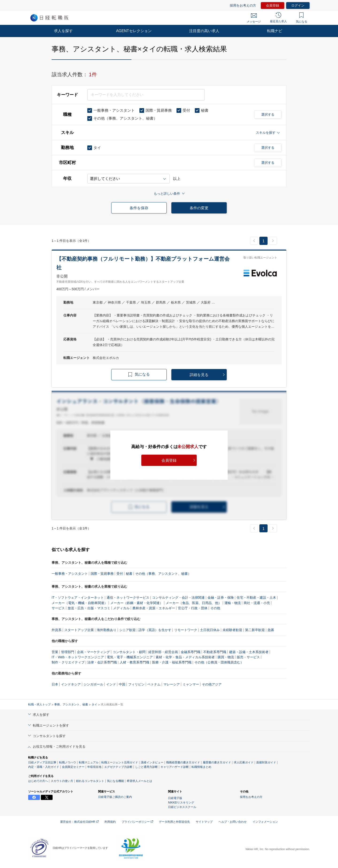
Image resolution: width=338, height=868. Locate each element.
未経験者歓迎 (232, 630)
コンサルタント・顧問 (129, 652)
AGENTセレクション (134, 31)
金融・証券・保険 (221, 598)
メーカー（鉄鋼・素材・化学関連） (137, 603)
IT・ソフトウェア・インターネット (78, 598)
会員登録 (273, 5)
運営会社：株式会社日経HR (79, 822)
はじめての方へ (38, 781)
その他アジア (212, 684)
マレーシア (172, 684)
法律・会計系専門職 (102, 662)
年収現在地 (94, 767)
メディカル (121, 608)
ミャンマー (191, 684)
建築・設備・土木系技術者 (249, 652)
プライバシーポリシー (137, 822)
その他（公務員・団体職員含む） (219, 662)
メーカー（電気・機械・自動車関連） (80, 603)
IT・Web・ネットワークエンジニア (78, 657)
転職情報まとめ (201, 767)
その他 (215, 608)
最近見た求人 (278, 18)
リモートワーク (186, 630)
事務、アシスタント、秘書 (71, 704)
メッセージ (254, 18)
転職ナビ (275, 31)
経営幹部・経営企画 (163, 652)
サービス (58, 608)
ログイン (298, 5)
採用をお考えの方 (243, 5)
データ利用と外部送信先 (174, 822)
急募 (271, 630)
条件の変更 (199, 208)
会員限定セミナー (73, 767)
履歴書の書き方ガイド (217, 762)
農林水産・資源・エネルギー (154, 608)
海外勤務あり (107, 630)
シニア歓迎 (127, 630)
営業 (55, 652)
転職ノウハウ (68, 762)
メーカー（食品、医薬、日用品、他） (194, 603)
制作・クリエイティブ (68, 662)
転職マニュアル (89, 762)
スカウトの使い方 (62, 781)
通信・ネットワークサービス (128, 598)
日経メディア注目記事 (42, 762)
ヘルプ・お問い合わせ (233, 822)
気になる (302, 18)
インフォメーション (265, 822)
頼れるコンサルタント (90, 781)
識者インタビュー (152, 762)
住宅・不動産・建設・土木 (256, 598)
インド (111, 684)
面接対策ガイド (266, 762)
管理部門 (68, 652)
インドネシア (71, 684)
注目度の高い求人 (204, 31)
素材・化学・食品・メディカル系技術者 (185, 657)
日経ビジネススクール (182, 807)
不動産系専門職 (215, 652)
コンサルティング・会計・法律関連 (178, 598)
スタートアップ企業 (79, 630)
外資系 (57, 630)
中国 (122, 684)
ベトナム (154, 684)
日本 (55, 684)
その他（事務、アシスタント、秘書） (163, 574)
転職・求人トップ (39, 704)
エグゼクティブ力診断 (118, 767)
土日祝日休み (210, 630)
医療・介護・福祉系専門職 (172, 662)
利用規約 (110, 822)
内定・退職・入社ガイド (44, 767)
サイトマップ (204, 822)
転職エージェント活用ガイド (120, 762)
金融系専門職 (191, 652)
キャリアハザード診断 (175, 767)
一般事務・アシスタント (70, 574)
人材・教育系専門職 (134, 662)
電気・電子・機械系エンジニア (130, 657)
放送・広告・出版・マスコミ (89, 608)
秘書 (129, 574)
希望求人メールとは (139, 781)
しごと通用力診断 (146, 767)
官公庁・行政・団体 (193, 608)
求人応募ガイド (244, 762)
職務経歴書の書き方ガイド (183, 762)
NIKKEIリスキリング (181, 803)
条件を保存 (139, 208)
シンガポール (93, 684)
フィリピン (136, 684)
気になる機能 (115, 781)
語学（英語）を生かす (155, 630)
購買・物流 (226, 657)
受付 (120, 574)
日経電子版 (175, 798)
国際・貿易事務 (102, 574)
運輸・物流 (233, 603)
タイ (94, 704)
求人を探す (63, 31)
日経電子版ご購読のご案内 (115, 797)
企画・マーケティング (93, 652)
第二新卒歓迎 (255, 630)
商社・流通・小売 (257, 603)
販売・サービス (248, 657)
